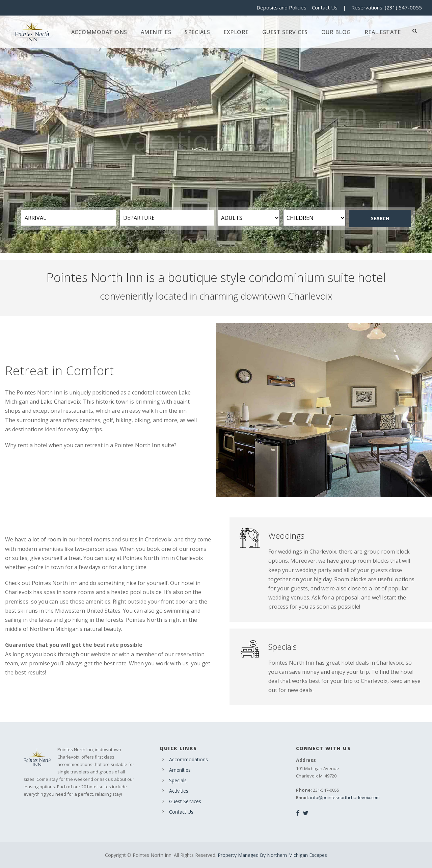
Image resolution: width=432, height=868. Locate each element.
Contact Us (325, 7)
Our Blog (336, 32)
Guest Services (285, 32)
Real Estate (383, 32)
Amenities (156, 32)
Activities (179, 791)
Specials (197, 32)
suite (168, 445)
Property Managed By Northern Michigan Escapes (272, 855)
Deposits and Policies (281, 7)
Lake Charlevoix (61, 402)
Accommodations (99, 32)
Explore (236, 32)
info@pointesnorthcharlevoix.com (345, 797)
